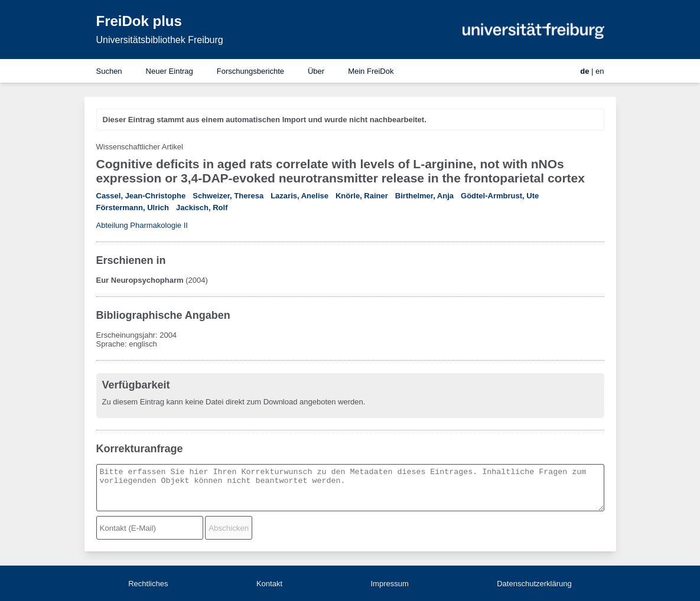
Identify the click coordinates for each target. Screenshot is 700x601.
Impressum (389, 584)
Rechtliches (148, 584)
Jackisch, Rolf (202, 208)
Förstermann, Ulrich (133, 208)
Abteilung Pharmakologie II (142, 225)
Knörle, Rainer (362, 196)
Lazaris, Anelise (299, 196)
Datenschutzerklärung (534, 584)
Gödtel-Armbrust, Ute (500, 196)
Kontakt (269, 584)
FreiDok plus (139, 21)
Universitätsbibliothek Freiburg (160, 40)
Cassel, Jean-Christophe (141, 196)
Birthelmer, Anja (424, 196)
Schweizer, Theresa (228, 196)
